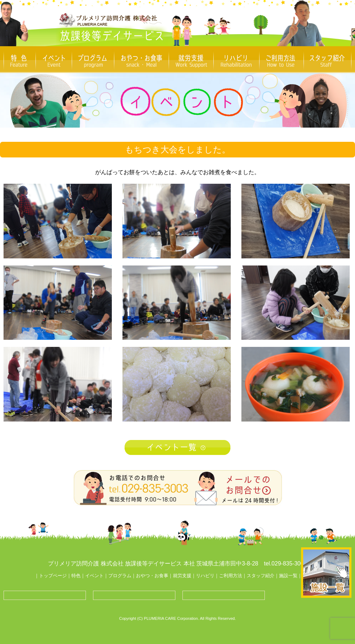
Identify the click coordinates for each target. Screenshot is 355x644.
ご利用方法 (231, 576)
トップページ (53, 576)
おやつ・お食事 (152, 576)
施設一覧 (288, 576)
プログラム (120, 576)
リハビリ (205, 576)
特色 (76, 576)
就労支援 (182, 576)
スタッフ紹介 (261, 576)
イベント (94, 576)
